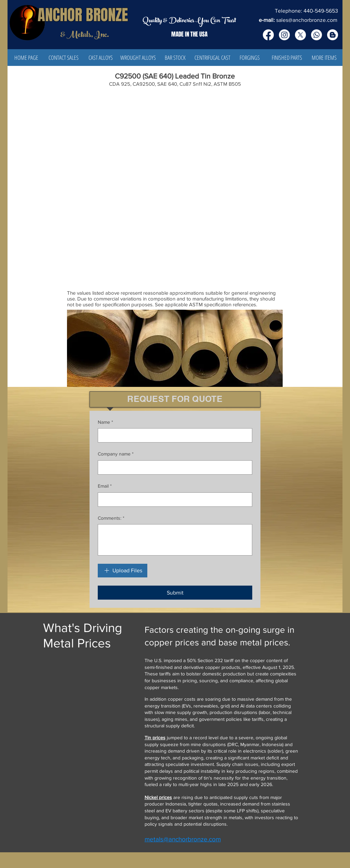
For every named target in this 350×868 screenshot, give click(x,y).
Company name (116, 454)
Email (105, 486)
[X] (300, 35)
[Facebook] (268, 35)
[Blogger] (333, 35)
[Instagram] (284, 35)
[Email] (173, 500)
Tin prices (155, 738)
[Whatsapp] (317, 35)
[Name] (173, 435)
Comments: (111, 518)
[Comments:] (175, 540)
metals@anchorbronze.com (183, 839)
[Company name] (173, 467)
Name (105, 422)
